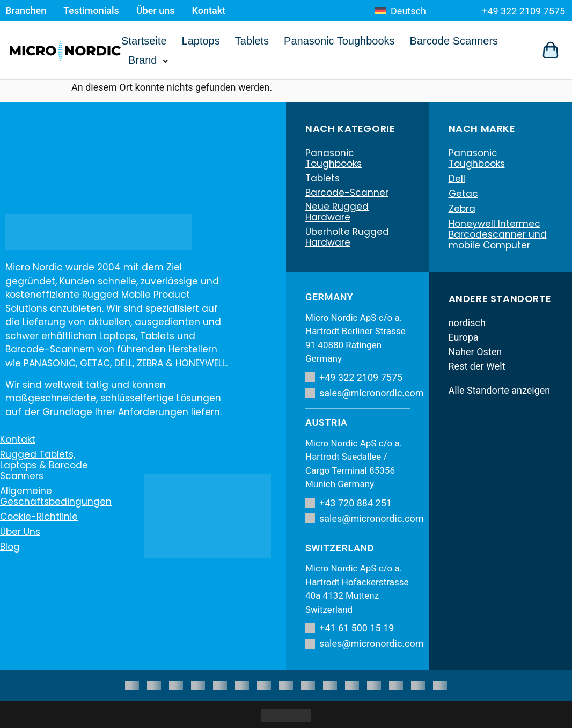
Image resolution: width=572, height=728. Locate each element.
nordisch (467, 323)
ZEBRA (150, 363)
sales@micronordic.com (358, 393)
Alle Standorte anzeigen (500, 390)
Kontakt (209, 10)
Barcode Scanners (454, 41)
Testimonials (91, 10)
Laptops (201, 41)
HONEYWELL (201, 363)
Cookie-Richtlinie (39, 517)
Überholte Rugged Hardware (347, 240)
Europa (464, 337)
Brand (142, 60)
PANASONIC (50, 363)
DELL (123, 363)
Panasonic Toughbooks (339, 41)
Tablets (252, 41)
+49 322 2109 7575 (523, 11)
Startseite (144, 41)
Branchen (26, 10)
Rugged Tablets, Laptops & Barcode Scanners (44, 465)
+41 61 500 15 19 (350, 628)
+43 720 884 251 (349, 503)
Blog (10, 547)
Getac (463, 194)
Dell (457, 179)
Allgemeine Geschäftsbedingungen (56, 496)
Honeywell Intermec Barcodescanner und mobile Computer (498, 234)
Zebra (462, 209)
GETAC (95, 363)
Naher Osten (475, 352)
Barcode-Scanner (347, 194)
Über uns (156, 10)
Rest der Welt (477, 366)
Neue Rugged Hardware (337, 214)
